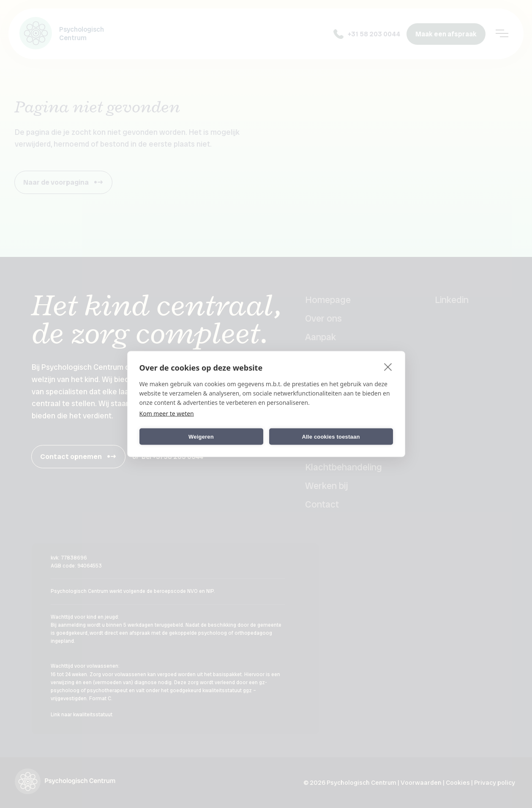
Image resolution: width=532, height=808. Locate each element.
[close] (388, 367)
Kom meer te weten (167, 414)
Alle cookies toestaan (331, 436)
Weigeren (201, 436)
